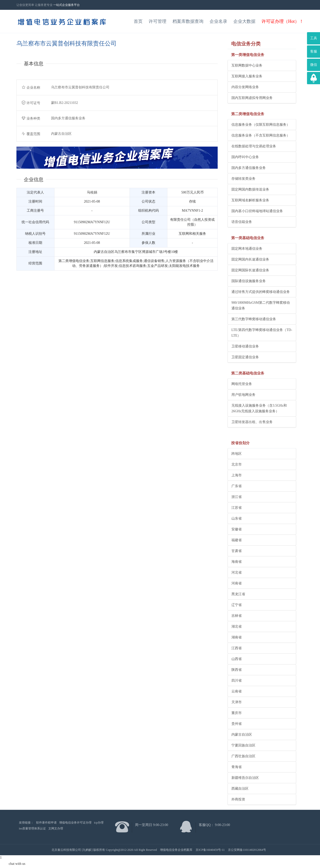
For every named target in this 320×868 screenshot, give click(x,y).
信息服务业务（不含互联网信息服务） (261, 135)
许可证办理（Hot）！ (283, 21)
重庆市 (237, 713)
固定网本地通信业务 (247, 249)
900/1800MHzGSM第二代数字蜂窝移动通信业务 (261, 305)
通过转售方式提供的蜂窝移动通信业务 (261, 292)
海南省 (237, 562)
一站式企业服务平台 (67, 5)
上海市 (237, 475)
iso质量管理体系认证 (32, 828)
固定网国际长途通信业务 (250, 270)
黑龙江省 (238, 594)
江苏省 (237, 508)
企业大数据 (244, 21)
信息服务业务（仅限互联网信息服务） (261, 125)
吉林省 (237, 616)
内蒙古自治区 (242, 735)
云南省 (237, 691)
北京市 (237, 464)
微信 (314, 65)
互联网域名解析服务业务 (250, 200)
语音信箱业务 (242, 222)
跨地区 (237, 454)
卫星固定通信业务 (245, 357)
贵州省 (237, 724)
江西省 (237, 648)
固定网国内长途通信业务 (250, 259)
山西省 (237, 659)
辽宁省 (237, 605)
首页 (138, 21)
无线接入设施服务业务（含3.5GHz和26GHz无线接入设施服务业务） (259, 408)
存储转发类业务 (243, 179)
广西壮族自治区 (243, 756)
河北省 (237, 572)
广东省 (237, 486)
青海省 (237, 767)
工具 (314, 38)
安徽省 (237, 529)
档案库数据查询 (188, 21)
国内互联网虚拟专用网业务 (252, 98)
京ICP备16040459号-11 (210, 850)
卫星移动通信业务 (245, 346)
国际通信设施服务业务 (249, 281)
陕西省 (237, 670)
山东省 (237, 518)
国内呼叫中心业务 (245, 157)
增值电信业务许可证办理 (75, 823)
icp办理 (99, 823)
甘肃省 (237, 551)
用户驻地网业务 (243, 395)
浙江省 (237, 497)
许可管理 (158, 21)
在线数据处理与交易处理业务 (254, 146)
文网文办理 (56, 828)
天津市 (237, 702)
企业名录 (218, 21)
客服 (314, 51)
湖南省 (237, 637)
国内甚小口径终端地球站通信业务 (257, 211)
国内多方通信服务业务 (249, 168)
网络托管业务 (242, 384)
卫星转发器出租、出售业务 (252, 422)
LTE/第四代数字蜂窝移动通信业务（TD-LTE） (262, 333)
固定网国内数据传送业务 (250, 189)
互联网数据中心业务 (247, 65)
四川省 (237, 681)
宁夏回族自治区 (243, 745)
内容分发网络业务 (245, 87)
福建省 (237, 540)
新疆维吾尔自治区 (245, 778)
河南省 (237, 583)
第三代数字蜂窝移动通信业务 (254, 319)
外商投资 (238, 799)
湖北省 (237, 627)
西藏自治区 (240, 789)
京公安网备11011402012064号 (247, 850)
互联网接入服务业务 (247, 76)
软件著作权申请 (46, 823)
